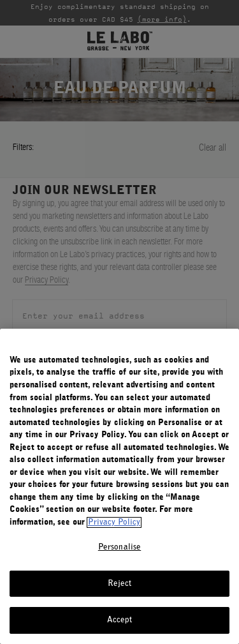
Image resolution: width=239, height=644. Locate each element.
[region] (119, 486)
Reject (120, 584)
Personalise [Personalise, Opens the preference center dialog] (119, 547)
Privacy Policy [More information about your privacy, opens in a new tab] (114, 522)
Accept (120, 620)
